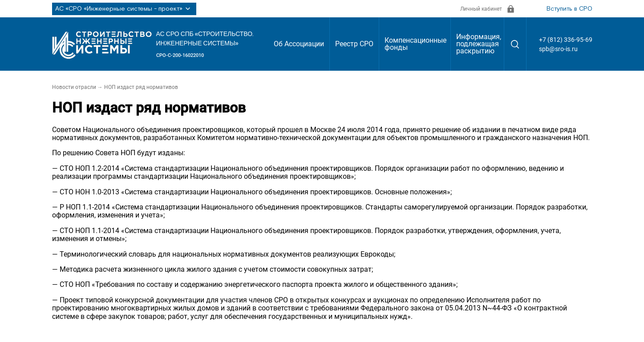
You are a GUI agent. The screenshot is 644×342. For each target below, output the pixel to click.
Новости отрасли (74, 87)
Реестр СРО (354, 44)
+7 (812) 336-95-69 (566, 40)
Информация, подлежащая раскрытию (479, 44)
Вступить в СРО (569, 9)
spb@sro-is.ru (558, 49)
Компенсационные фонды (415, 44)
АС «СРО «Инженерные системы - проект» (124, 9)
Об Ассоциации (299, 44)
